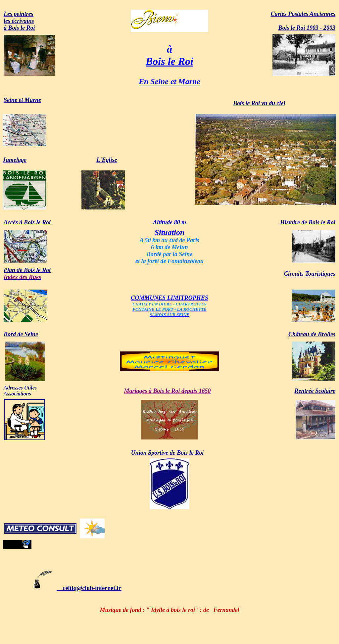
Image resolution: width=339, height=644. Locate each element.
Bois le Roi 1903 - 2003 (307, 28)
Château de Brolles (312, 334)
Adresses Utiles (20, 388)
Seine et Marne (22, 100)
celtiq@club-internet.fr (77, 588)
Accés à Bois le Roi (27, 222)
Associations (17, 394)
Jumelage (15, 160)
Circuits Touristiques (310, 274)
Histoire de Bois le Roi (308, 222)
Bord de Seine (21, 334)
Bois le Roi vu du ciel (259, 103)
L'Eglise (107, 160)
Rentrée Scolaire (315, 391)
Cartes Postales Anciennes (303, 14)
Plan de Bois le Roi (27, 270)
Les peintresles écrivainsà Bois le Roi (19, 21)
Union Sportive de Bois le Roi (168, 453)
